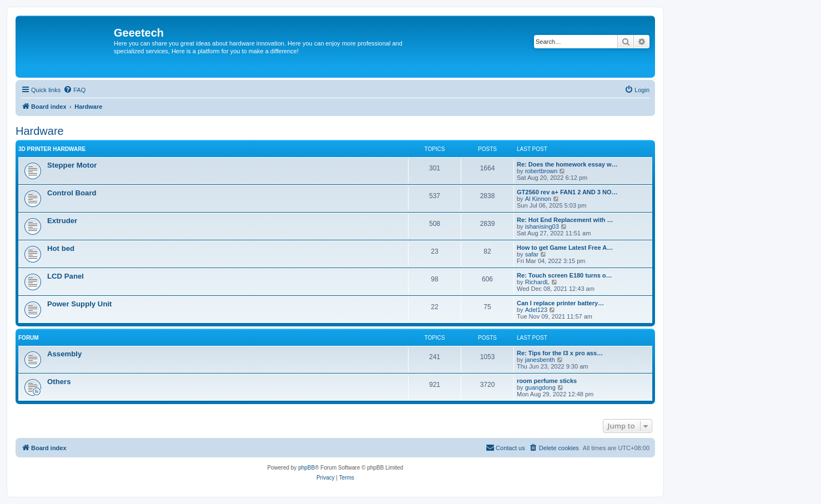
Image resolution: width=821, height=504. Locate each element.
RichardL (537, 282)
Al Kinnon (538, 199)
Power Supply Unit (80, 304)
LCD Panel (66, 276)
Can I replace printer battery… (560, 303)
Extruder (62, 221)
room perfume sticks (547, 381)
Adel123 (536, 310)
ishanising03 (542, 226)
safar (532, 254)
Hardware (40, 131)
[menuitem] (74, 90)
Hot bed (61, 248)
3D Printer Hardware (52, 149)
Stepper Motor (72, 165)
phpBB (306, 468)
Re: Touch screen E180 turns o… (565, 275)
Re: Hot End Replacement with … (565, 220)
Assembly (64, 354)
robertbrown (542, 171)
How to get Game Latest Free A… (565, 248)
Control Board (72, 193)
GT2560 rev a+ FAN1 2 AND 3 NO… (567, 192)
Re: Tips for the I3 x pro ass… (560, 353)
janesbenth (540, 360)
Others (59, 382)
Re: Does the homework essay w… (567, 164)
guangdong (540, 387)
